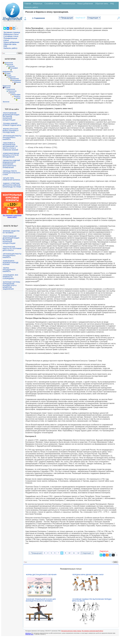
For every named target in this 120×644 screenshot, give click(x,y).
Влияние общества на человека (11, 232)
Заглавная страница (12, 32)
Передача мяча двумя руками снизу (88, 575)
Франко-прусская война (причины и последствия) (10, 131)
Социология (11, 89)
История (7, 73)
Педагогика (7, 86)
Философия (16, 95)
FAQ (5, 46)
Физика (13, 93)
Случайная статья (11, 36)
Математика (14, 79)
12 (78, 553)
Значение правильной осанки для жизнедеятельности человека (41, 600)
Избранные (38, 4)
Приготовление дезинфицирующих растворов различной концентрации (11, 116)
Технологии (12, 91)
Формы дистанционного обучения (41, 575)
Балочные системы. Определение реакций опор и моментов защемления (12, 285)
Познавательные (68, 4)
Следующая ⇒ (94, 18)
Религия (7, 88)
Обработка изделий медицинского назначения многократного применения (11, 164)
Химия (18, 98)
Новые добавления (11, 42)
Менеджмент (17, 80)
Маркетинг (12, 77)
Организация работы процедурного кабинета (12, 138)
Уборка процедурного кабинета (9, 270)
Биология (10, 64)
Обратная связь (10, 44)
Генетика (11, 66)
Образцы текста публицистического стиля (11, 173)
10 (69, 553)
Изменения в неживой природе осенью (11, 263)
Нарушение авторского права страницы (71, 631)
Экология (6, 102)
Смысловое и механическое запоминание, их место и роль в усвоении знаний (10, 146)
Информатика (8, 72)
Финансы (17, 96)
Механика (17, 82)
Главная (28, 4)
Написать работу (10, 48)
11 (74, 553)
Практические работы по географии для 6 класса (12, 249)
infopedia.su (28, 633)
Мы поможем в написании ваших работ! (12, 216)
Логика (9, 75)
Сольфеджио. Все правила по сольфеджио (10, 277)
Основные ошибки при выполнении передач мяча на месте (92, 600)
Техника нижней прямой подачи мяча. (12, 124)
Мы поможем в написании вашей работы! (92, 631)
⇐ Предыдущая (66, 18)
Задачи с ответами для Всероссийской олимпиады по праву (12, 185)
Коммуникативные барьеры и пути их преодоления (11, 155)
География (14, 68)
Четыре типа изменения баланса (11, 179)
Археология (9, 63)
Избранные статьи (11, 34)
